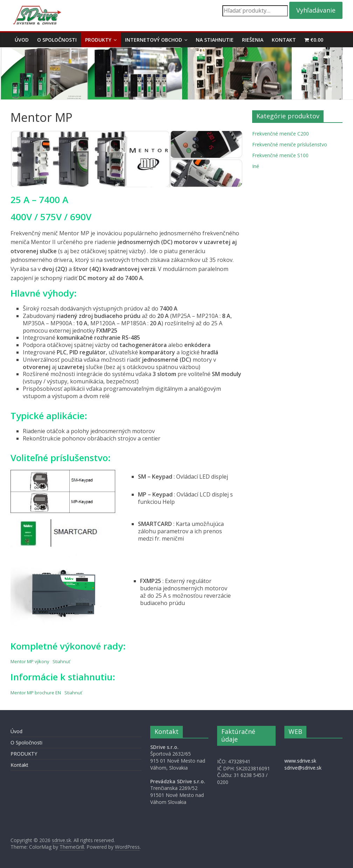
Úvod (22, 40)
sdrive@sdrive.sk (303, 768)
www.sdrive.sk (300, 761)
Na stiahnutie (215, 40)
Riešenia (253, 40)
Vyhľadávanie (316, 10)
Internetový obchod (154, 40)
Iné (256, 166)
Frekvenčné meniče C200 (281, 134)
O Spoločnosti (57, 40)
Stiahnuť (61, 661)
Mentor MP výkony (30, 661)
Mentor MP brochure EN (36, 693)
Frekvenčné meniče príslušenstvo (290, 144)
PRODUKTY (98, 40)
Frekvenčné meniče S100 (280, 155)
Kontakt (284, 40)
